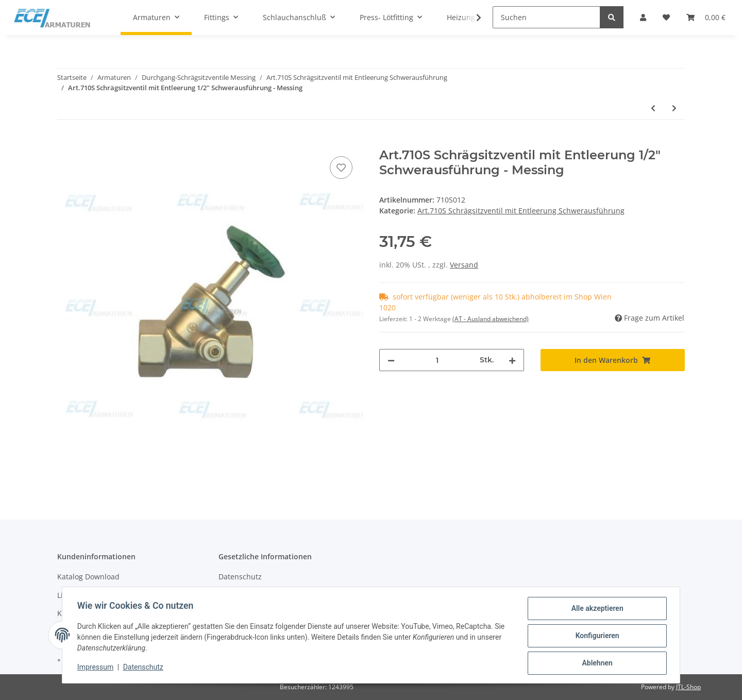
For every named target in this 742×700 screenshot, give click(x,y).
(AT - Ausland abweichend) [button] (491, 319)
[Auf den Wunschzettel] (341, 168)
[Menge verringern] (391, 360)
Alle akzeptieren (595, 610)
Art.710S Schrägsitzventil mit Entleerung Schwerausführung (521, 211)
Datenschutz (240, 577)
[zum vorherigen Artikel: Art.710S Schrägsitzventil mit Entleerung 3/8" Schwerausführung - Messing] (653, 108)
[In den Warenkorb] (65, 142)
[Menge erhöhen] (512, 360)
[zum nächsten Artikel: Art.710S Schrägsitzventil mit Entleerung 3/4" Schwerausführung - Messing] (674, 108)
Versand (464, 265)
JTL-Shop (688, 687)
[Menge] (437, 360)
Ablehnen (595, 663)
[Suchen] (546, 17)
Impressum (97, 668)
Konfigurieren (595, 637)
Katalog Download (88, 577)
